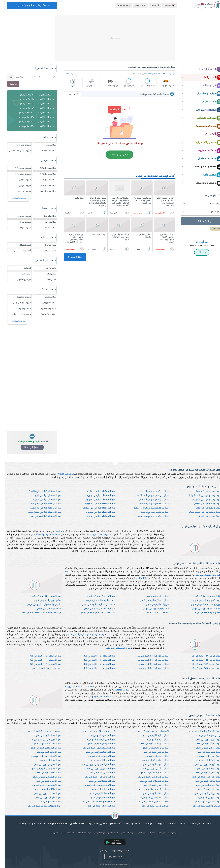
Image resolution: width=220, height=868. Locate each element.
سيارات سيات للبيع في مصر (97, 789)
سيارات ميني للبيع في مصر (151, 785)
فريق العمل (137, 833)
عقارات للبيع (137, 578)
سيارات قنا (147, 74)
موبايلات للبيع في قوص (152, 605)
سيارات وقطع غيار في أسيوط (150, 491)
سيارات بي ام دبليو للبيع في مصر (95, 740)
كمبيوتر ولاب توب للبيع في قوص (202, 605)
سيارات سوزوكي (44, 303)
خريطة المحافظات (80, 833)
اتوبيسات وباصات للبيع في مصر (203, 806)
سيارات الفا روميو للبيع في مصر (41, 748)
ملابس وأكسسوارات (203, 143)
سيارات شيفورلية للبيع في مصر (149, 789)
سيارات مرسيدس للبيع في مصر (42, 785)
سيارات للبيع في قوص (153, 596)
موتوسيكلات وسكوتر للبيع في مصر (39, 731)
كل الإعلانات (208, 86)
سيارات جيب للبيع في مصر (205, 752)
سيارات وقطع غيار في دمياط (150, 512)
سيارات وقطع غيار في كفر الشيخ (148, 516)
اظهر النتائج (199, 221)
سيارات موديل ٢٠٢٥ (43, 174)
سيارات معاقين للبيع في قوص (149, 600)
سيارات (177, 824)
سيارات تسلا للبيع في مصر (98, 793)
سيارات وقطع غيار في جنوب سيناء (201, 512)
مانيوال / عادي (45, 268)
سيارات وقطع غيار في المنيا (204, 508)
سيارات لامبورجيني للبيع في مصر (148, 798)
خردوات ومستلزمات (204, 126)
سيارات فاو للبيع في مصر (98, 798)
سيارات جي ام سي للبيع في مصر (148, 777)
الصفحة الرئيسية (206, 69)
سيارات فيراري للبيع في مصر (43, 793)
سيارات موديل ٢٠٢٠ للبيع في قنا (41, 660)
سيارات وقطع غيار (205, 94)
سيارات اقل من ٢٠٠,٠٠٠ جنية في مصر (30, 122)
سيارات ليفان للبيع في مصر (43, 798)
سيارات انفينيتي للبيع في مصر (42, 777)
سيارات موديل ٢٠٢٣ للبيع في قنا (202, 660)
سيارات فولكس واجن (17, 303)
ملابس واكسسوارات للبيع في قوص (39, 605)
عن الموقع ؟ (168, 833)
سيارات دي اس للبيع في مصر (96, 806)
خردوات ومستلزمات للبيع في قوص (94, 605)
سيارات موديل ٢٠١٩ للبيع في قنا (202, 664)
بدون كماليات (46, 245)
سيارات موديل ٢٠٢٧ (43, 168)
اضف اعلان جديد (110, 856)
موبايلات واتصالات (204, 118)
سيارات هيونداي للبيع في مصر (149, 781)
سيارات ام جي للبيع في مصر (204, 748)
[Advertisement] (110, 38)
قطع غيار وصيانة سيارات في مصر (94, 731)
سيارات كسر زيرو (19, 145)
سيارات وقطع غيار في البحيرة (96, 495)
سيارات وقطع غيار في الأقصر (96, 491)
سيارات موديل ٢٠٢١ (43, 186)
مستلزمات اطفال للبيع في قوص (95, 609)
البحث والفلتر (207, 78)
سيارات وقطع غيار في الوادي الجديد (147, 508)
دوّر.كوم (167, 74)
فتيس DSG (47, 280)
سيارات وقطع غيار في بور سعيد (41, 508)
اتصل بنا (50, 833)
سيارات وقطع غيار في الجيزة (43, 495)
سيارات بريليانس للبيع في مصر (150, 744)
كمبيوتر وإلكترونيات (204, 110)
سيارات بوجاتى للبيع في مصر (204, 793)
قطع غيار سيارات (19, 309)
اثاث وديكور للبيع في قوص (151, 609)
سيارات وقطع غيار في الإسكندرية (40, 491)
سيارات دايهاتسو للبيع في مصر (96, 752)
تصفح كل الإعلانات (115, 155)
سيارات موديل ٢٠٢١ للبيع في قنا (95, 660)
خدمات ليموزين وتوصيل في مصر (148, 802)
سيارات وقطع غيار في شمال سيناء (40, 512)
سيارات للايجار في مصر (46, 802)
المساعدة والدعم (119, 5)
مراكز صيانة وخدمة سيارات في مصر (94, 802)
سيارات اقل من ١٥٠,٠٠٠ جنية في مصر (30, 117)
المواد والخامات (118, 690)
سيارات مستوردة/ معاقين (15, 151)
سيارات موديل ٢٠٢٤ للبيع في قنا (41, 656)
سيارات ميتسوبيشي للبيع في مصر (94, 785)
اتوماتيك (22, 268)
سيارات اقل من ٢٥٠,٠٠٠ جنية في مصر (30, 126)
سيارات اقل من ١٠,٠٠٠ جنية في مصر (31, 95)
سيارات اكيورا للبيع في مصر (151, 735)
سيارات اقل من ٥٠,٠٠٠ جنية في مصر (31, 104)
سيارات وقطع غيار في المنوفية (41, 504)
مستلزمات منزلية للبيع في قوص (202, 609)
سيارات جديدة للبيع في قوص (96, 596)
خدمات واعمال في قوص (44, 609)
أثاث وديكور (208, 134)
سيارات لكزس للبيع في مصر (43, 789)
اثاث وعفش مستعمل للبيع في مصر (93, 613)
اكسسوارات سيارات (43, 309)
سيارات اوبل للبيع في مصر (44, 773)
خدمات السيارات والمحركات (42, 535)
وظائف (18, 824)
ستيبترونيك (47, 274)
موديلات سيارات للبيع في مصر (42, 668)
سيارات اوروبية (20, 216)
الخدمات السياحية (97, 697)
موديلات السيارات (13, 198)
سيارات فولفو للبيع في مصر (43, 764)
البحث (151, 5)
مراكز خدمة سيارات (95, 535)
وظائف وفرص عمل (204, 183)
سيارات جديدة (45, 145)
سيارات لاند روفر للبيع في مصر (149, 760)
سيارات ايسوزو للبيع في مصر (43, 744)
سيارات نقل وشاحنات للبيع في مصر (201, 731)
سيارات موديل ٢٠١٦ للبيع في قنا (41, 664)
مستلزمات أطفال (205, 159)
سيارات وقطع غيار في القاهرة (150, 504)
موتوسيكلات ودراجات (17, 314)
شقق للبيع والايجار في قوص (42, 600)
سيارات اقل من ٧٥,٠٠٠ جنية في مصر (31, 108)
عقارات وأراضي (206, 102)
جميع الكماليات (45, 251)
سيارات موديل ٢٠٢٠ (18, 186)
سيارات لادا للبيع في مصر (98, 760)
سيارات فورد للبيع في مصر (205, 769)
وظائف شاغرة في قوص (152, 613)
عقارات (167, 824)
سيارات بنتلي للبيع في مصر (97, 773)
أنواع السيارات (66, 74)
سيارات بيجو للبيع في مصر (151, 740)
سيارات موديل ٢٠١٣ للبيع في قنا (95, 668)
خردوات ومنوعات (128, 824)
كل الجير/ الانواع (19, 280)
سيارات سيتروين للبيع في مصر (96, 769)
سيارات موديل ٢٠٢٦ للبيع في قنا (148, 656)
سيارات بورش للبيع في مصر (205, 744)
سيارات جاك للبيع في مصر (44, 735)
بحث (9, 84)
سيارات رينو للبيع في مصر (152, 756)
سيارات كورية (20, 222)
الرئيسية (202, 824)
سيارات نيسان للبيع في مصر (204, 785)
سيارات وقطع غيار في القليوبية (95, 504)
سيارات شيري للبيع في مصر (151, 769)
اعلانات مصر (70, 257)
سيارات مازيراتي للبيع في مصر (204, 798)
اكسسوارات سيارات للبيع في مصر (148, 731)
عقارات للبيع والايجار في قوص (96, 600)
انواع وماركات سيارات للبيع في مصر (40, 806)
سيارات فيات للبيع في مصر (151, 764)
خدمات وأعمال (206, 175)
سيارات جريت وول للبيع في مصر (95, 777)
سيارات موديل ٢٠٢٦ (18, 168)
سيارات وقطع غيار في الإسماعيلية (201, 495)
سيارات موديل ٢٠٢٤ (18, 174)
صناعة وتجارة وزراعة (204, 167)
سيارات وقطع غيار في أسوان (204, 491)
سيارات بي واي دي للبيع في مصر (41, 740)
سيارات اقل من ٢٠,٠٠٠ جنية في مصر (31, 99)
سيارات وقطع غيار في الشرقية (95, 500)
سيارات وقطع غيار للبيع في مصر (41, 516)
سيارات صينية (46, 228)
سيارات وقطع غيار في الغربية (42, 500)
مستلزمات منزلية (205, 151)
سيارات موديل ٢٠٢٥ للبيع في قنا (95, 656)
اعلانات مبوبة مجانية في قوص (203, 596)
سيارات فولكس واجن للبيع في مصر (93, 764)
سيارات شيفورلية (19, 297)
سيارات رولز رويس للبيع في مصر (203, 777)
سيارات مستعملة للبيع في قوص (41, 596)
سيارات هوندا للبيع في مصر (97, 781)
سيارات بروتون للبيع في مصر (97, 744)
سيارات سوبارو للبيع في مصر (96, 756)
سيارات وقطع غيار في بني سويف (94, 508)
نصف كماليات (20, 245)
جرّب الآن (197, 252)
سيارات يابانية (46, 222)
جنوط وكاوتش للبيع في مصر (150, 806)
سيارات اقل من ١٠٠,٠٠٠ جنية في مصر (30, 113)
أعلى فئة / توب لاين (17, 251)
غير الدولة (164, 5)
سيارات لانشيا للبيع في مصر (204, 760)
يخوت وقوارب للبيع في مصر (204, 735)
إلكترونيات (155, 824)
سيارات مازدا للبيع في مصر (205, 789)
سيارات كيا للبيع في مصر (45, 760)
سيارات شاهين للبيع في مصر (204, 781)
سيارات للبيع (157, 74)
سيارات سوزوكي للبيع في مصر (42, 769)
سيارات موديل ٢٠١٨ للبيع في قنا (148, 664)
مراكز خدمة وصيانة (44, 314)
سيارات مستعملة (44, 151)
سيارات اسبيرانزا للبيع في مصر (150, 773)
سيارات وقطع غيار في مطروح (96, 516)
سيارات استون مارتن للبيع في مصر (94, 748)
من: (49, 77)
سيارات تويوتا (46, 297)
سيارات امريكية (45, 216)
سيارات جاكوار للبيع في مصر (97, 735)
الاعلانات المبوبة (61, 474)
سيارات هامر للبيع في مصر (44, 781)
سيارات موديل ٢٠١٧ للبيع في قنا (95, 664)
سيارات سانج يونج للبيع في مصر (41, 756)
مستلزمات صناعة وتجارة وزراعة (75, 687)
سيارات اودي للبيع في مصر (151, 748)
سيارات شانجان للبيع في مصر (204, 802)
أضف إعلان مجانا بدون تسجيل (27, 6)
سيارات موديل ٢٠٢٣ (43, 180)
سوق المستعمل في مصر (114, 648)
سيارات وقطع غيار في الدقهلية (203, 500)
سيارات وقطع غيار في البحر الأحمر (148, 495)
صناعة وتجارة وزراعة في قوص (203, 613)
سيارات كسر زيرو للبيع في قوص (203, 600)
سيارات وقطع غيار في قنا (205, 516)
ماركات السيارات (13, 321)
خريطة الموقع (136, 5)
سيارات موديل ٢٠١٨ (18, 191)
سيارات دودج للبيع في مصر (205, 756)
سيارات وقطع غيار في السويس (149, 500)
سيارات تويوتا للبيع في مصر (205, 740)
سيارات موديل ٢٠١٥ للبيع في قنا (202, 668)
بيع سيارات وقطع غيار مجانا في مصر (81, 635)
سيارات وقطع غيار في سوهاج (96, 512)
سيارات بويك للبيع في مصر (151, 793)
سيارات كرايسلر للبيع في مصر (204, 764)
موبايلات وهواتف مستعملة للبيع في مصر (36, 613)
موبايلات (143, 824)
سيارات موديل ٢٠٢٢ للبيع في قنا (148, 660)
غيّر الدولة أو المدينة (152, 833)
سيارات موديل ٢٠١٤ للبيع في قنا (148, 668)
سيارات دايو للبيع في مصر (44, 752)
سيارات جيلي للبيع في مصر (151, 752)
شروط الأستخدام (123, 833)
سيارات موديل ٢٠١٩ (43, 191)
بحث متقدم (211, 229)
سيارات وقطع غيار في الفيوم (204, 504)
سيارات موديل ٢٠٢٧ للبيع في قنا (202, 656)
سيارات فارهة (20, 228)
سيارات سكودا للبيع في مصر (204, 773)
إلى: (29, 77)
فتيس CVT (21, 274)
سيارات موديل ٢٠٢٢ (18, 180)
